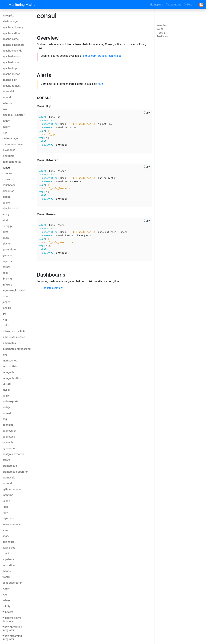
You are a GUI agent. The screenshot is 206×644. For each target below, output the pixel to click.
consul (162, 33)
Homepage (157, 5)
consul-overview (53, 288)
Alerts (160, 29)
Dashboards (163, 36)
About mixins (173, 5)
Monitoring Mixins (22, 5)
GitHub (188, 5)
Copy (147, 113)
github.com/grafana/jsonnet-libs (102, 56)
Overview (162, 25)
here (100, 84)
